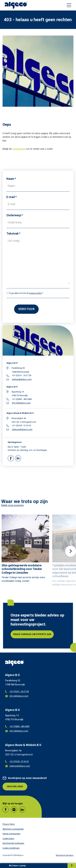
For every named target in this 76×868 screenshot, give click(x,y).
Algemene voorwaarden (13, 829)
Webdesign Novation (65, 855)
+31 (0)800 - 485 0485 (17, 726)
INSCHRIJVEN (15, 786)
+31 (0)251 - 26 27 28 (17, 692)
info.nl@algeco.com (21, 403)
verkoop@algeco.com (22, 430)
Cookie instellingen (11, 848)
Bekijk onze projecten (13, 505)
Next (71, 551)
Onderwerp (14, 215)
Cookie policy (8, 839)
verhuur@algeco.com (22, 379)
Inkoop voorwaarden (11, 834)
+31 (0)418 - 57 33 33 (17, 762)
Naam (10, 179)
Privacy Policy (9, 824)
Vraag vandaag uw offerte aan (32, 634)
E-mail (11, 197)
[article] (25, 549)
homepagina (19, 149)
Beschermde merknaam (13, 843)
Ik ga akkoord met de (26, 293)
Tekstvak (13, 233)
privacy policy (36, 293)
